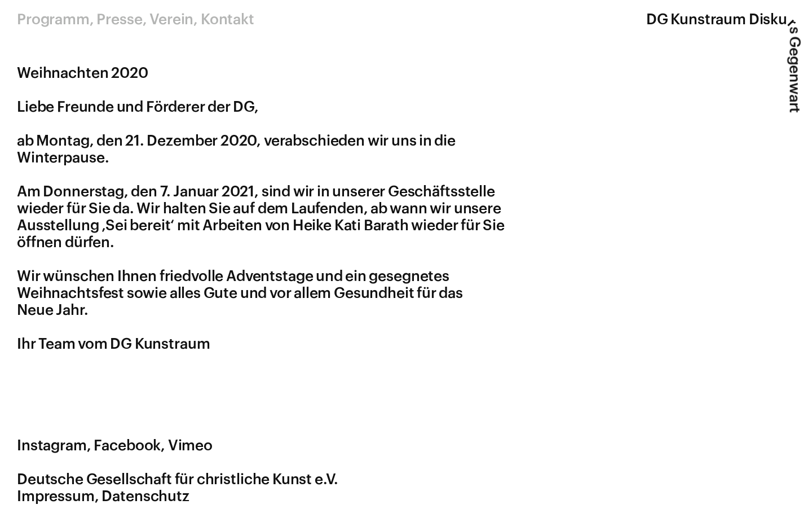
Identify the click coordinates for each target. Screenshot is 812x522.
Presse (119, 20)
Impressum (56, 497)
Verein (171, 20)
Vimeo (190, 446)
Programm (53, 20)
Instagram (52, 446)
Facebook (127, 446)
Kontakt (228, 20)
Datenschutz (145, 497)
